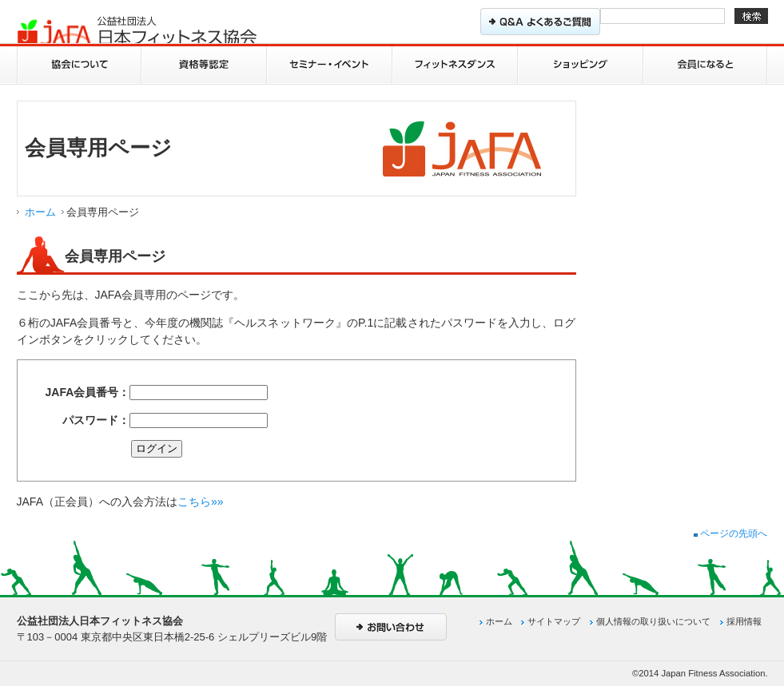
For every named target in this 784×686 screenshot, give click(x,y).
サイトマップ (554, 621)
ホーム (40, 212)
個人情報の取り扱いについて (653, 621)
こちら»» (201, 502)
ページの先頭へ (730, 533)
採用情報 (744, 621)
